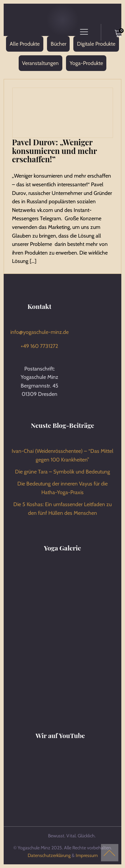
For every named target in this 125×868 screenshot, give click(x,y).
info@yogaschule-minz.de (39, 332)
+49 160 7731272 (39, 346)
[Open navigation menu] (84, 32)
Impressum (87, 855)
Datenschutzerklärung (49, 855)
